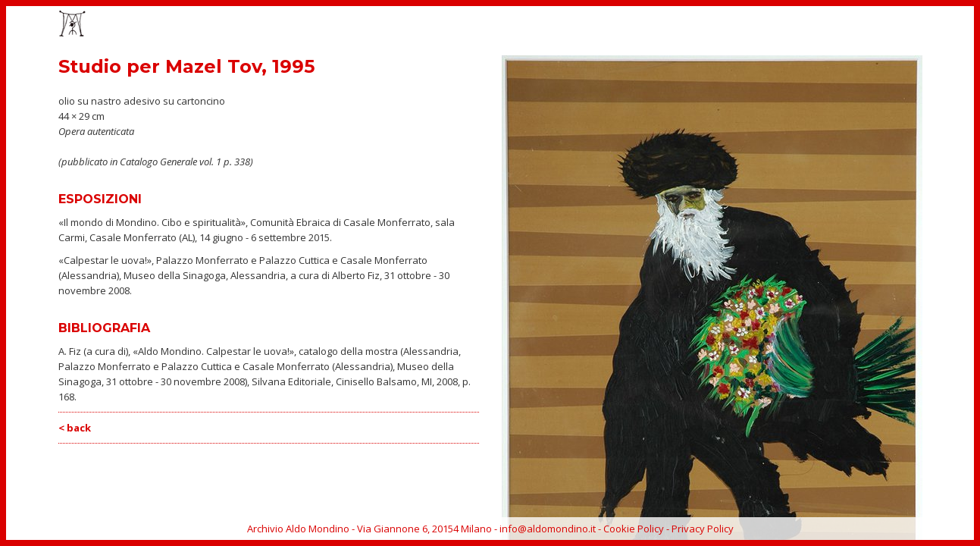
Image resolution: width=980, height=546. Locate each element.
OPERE (634, 25)
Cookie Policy (634, 529)
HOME (587, 25)
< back (75, 428)
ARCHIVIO (871, 25)
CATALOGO (741, 25)
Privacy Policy (703, 529)
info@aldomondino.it (548, 529)
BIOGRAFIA (808, 25)
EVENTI (683, 25)
